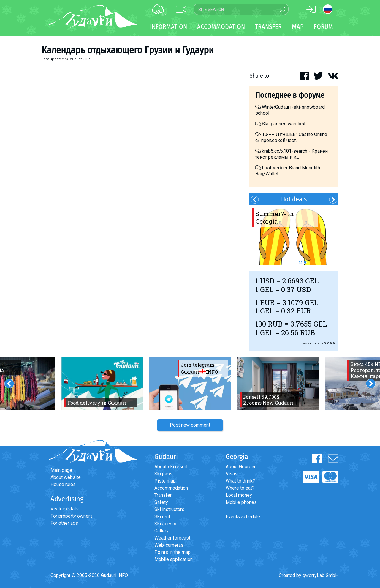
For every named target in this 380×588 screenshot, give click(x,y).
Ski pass (163, 474)
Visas (232, 474)
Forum (323, 27)
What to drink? (240, 481)
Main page (61, 470)
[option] (294, 235)
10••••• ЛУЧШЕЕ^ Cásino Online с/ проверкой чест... (291, 137)
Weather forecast (172, 538)
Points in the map (172, 552)
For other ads (64, 523)
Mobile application (174, 559)
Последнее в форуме (290, 95)
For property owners (72, 516)
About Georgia (240, 467)
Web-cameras (169, 545)
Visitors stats (65, 509)
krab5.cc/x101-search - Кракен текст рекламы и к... (292, 154)
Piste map (165, 481)
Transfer (163, 495)
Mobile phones (241, 502)
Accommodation (171, 488)
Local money (239, 495)
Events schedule (243, 517)
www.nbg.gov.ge (313, 343)
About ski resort (171, 467)
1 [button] (300, 262)
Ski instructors (169, 509)
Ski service (166, 524)
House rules (63, 484)
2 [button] (305, 262)
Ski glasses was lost (280, 124)
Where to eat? (240, 488)
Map (298, 27)
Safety (161, 502)
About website (66, 477)
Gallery (161, 531)
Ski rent (162, 517)
